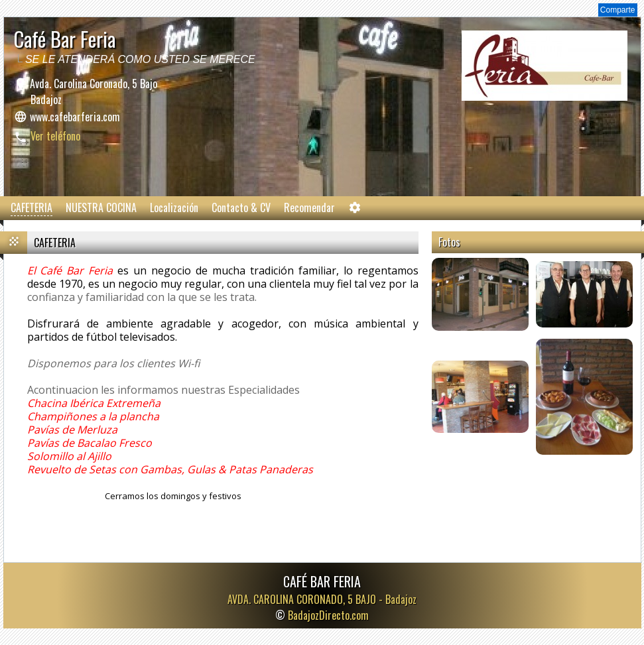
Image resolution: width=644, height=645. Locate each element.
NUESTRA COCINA (101, 207)
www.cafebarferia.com (75, 117)
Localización (174, 207)
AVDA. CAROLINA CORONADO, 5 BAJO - (322, 599)
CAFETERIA (32, 207)
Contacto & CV (241, 207)
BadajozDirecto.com (328, 615)
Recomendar (309, 207)
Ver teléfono (55, 136)
